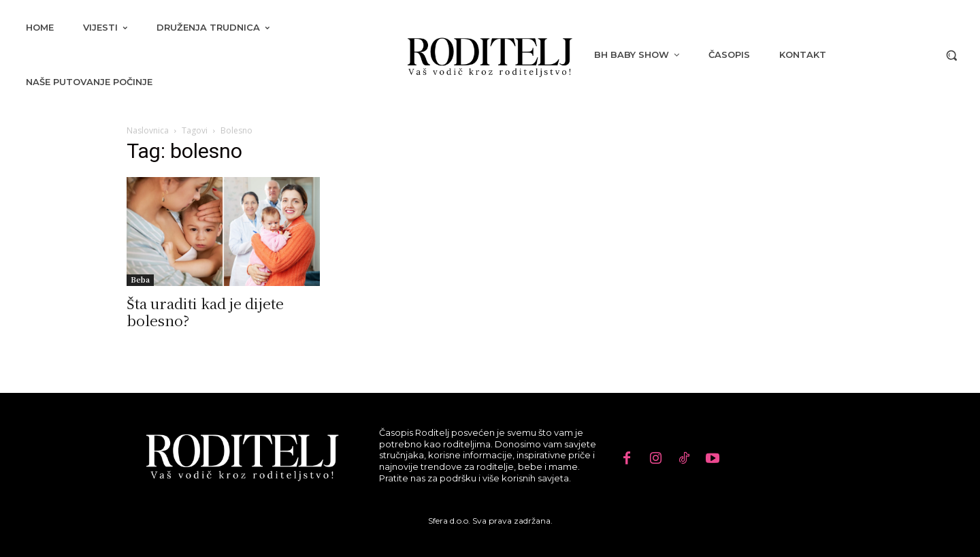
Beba (140, 280)
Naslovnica (148, 130)
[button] (951, 55)
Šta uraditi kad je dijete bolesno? (205, 312)
